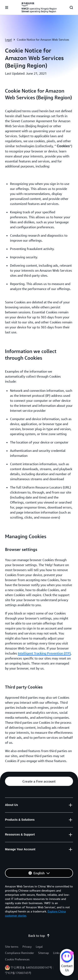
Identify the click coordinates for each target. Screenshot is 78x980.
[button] (39, 781)
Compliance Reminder (19, 953)
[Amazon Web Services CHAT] (67, 957)
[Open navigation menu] (7, 8)
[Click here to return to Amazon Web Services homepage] (39, 8)
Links (56, 953)
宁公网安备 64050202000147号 (31, 967)
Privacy (27, 947)
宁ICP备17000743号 (18, 973)
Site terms (12, 947)
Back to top (39, 936)
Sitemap (43, 953)
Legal (8, 40)
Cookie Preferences (17, 959)
